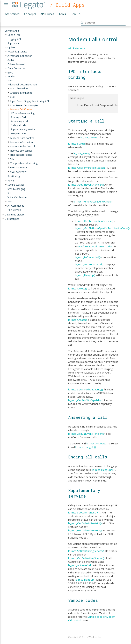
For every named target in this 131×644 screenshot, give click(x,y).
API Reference (77, 48)
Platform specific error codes (96, 246)
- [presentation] (3, 31)
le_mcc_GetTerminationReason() (87, 168)
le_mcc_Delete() (78, 288)
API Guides (47, 14)
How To (75, 14)
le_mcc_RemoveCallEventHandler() (94, 201)
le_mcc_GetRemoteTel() (89, 264)
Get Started (12, 14)
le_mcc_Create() (90, 137)
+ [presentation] (6, 35)
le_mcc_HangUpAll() (104, 469)
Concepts (30, 14)
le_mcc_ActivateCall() (80, 565)
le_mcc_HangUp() (85, 275)
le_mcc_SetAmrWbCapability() (86, 389)
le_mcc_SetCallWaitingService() (86, 551)
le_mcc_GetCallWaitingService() (86, 558)
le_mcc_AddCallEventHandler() (86, 185)
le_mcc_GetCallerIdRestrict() (85, 523)
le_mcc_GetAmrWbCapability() (86, 400)
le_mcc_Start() (77, 144)
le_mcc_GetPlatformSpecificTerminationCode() (102, 228)
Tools (62, 14)
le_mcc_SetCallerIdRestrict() (85, 512)
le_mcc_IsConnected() (88, 257)
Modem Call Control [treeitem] (21, 109)
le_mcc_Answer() (96, 443)
